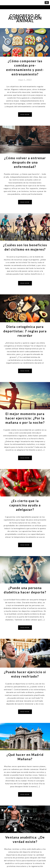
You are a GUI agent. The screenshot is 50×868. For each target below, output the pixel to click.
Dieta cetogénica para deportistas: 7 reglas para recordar (25, 331)
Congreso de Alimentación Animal (25, 18)
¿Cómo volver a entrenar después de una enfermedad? (25, 162)
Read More (25, 114)
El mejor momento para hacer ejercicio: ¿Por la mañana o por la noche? (25, 418)
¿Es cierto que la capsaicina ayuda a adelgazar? (25, 505)
